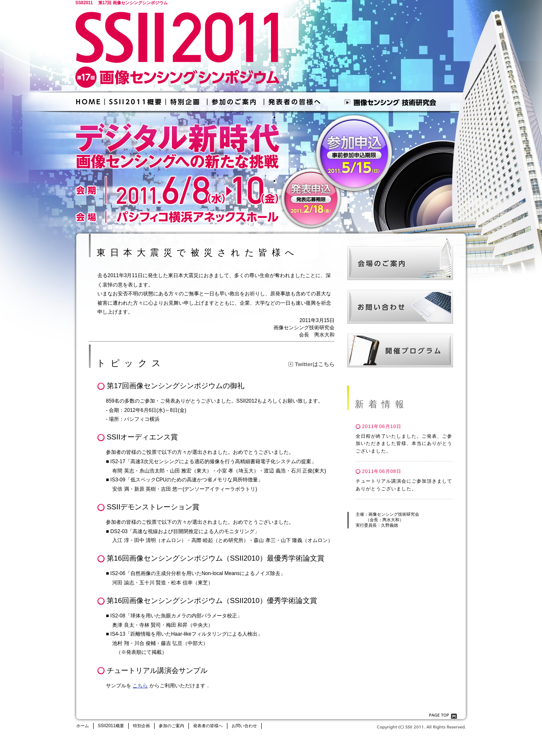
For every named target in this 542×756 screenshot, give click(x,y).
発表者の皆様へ (208, 726)
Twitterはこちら (315, 364)
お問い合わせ (244, 726)
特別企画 (141, 726)
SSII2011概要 (111, 726)
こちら (140, 686)
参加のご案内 (171, 726)
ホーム (83, 726)
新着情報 (382, 404)
